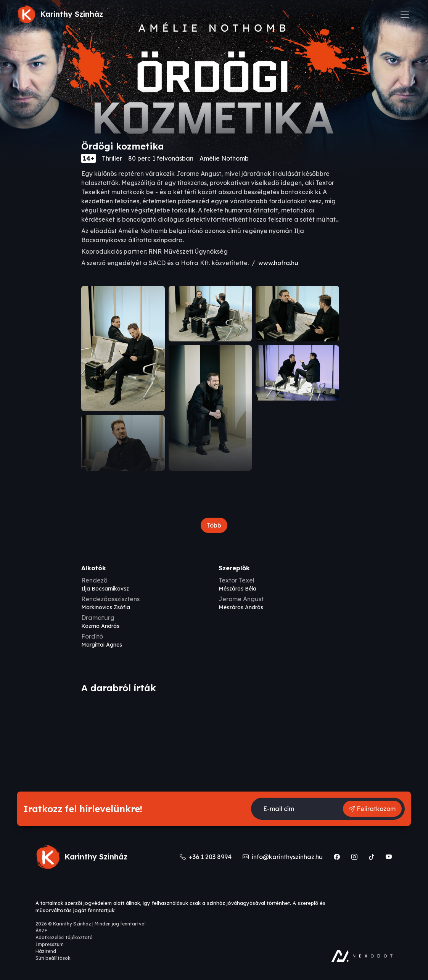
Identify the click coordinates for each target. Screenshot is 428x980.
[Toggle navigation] (405, 14)
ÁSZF (41, 931)
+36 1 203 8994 (209, 857)
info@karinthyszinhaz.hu (286, 857)
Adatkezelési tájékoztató (64, 937)
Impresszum (50, 944)
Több (214, 525)
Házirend (46, 951)
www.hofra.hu (278, 263)
